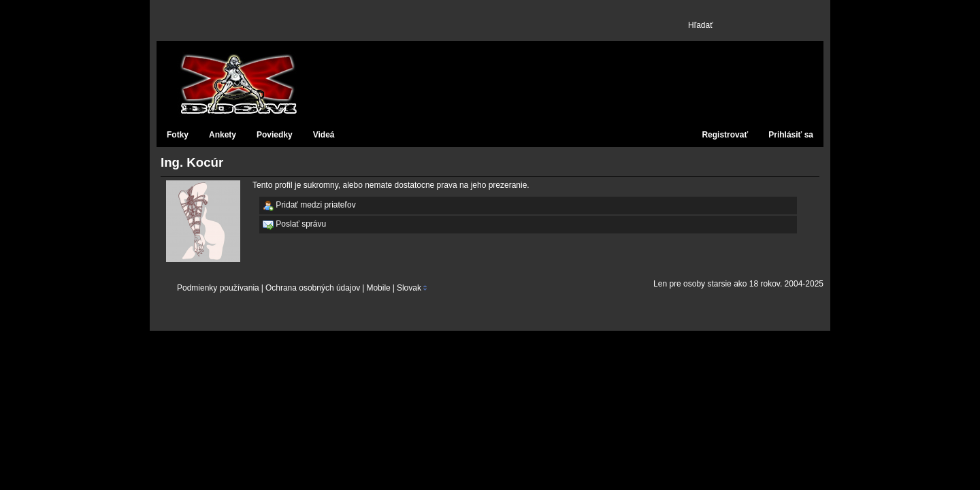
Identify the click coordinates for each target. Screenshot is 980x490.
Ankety (223, 135)
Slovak (409, 288)
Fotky (178, 135)
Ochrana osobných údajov (313, 288)
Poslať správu (294, 225)
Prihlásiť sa (791, 135)
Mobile (378, 288)
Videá (324, 135)
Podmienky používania (218, 288)
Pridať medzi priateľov (309, 206)
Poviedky (275, 135)
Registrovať (725, 135)
